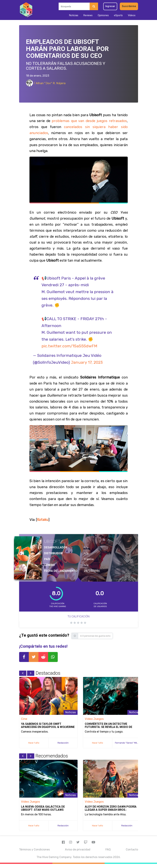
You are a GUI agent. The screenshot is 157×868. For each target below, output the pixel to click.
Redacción (63, 743)
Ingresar (110, 6)
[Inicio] (26, 10)
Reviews (88, 15)
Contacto (132, 849)
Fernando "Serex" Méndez (129, 743)
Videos (132, 15)
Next (31, 673)
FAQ (108, 849)
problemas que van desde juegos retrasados (89, 121)
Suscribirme (129, 6)
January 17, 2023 (87, 362)
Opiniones (103, 15)
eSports (118, 15)
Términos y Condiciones (34, 849)
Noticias (74, 15)
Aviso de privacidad (78, 849)
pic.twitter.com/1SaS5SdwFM (69, 346)
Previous (23, 673)
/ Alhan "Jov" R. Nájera (46, 83)
